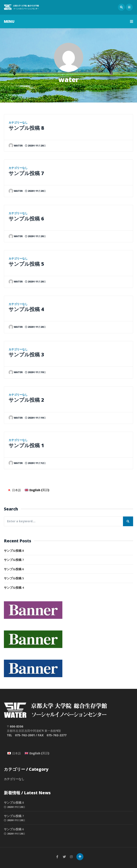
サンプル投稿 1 (26, 445)
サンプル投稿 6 (26, 218)
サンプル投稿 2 (26, 400)
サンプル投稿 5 (26, 264)
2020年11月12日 (35, 463)
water (16, 146)
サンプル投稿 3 (26, 354)
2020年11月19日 (35, 372)
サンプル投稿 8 (26, 128)
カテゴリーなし (18, 123)
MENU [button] (68, 21)
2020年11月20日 (35, 146)
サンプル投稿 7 (26, 173)
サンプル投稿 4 (26, 309)
